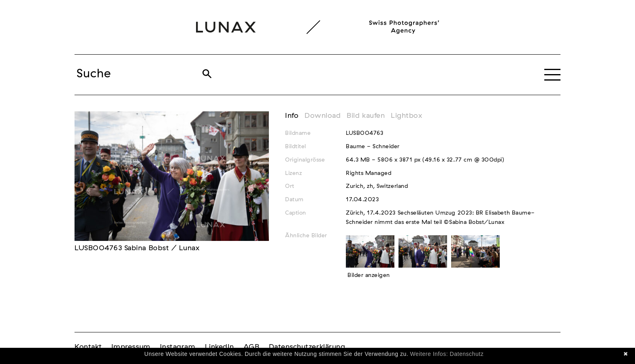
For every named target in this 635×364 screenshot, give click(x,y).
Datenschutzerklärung (307, 347)
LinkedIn (219, 347)
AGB (251, 347)
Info (292, 116)
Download (323, 116)
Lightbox (406, 116)
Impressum (131, 347)
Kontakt (88, 347)
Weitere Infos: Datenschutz (447, 354)
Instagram (178, 347)
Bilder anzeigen (369, 275)
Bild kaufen (366, 116)
